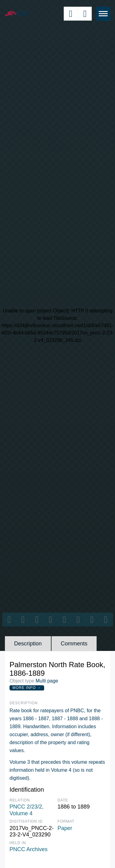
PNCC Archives (29, 849)
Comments (74, 644)
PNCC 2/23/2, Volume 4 (27, 810)
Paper (65, 828)
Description (28, 644)
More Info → (27, 688)
